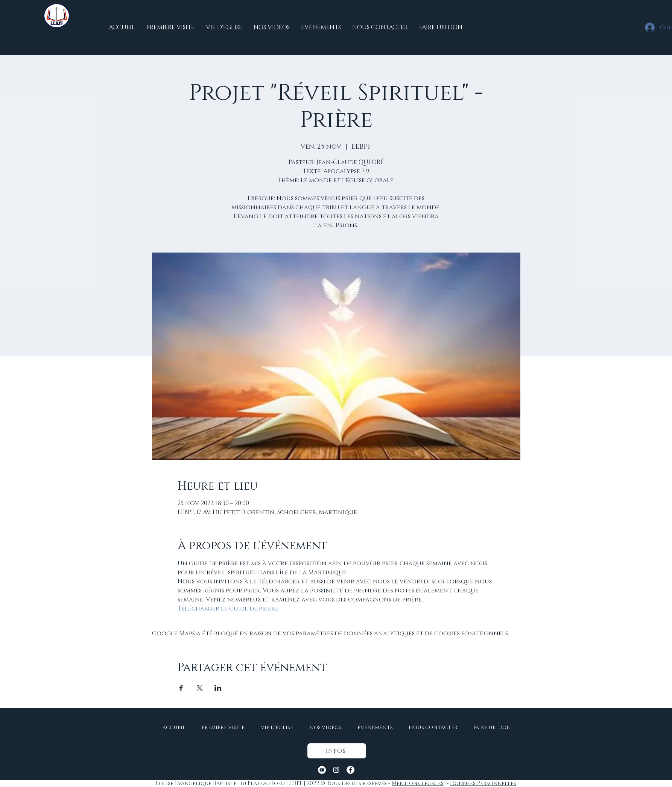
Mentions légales (418, 783)
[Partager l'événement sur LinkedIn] (218, 688)
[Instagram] (336, 770)
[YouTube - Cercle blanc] (322, 770)
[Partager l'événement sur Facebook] (181, 688)
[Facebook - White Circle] (350, 770)
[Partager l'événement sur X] (200, 688)
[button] (337, 751)
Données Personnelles (483, 783)
